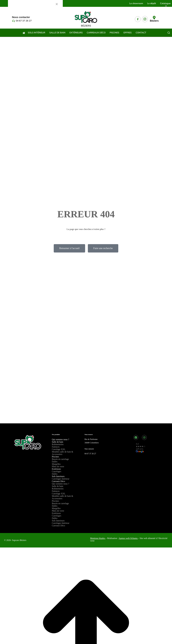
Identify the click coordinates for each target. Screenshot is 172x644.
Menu (15, 4)
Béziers (154, 21)
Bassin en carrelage (60, 459)
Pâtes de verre (58, 466)
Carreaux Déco (58, 481)
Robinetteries (58, 444)
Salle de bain (57, 442)
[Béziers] (154, 18)
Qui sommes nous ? (60, 439)
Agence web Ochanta (128, 538)
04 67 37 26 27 (24, 21)
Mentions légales (98, 538)
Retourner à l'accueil (69, 248)
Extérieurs (56, 469)
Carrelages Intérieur (61, 479)
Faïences (56, 447)
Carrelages (56, 471)
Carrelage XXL (59, 449)
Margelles (56, 464)
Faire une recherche (103, 248)
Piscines (55, 457)
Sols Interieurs (58, 476)
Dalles (55, 462)
